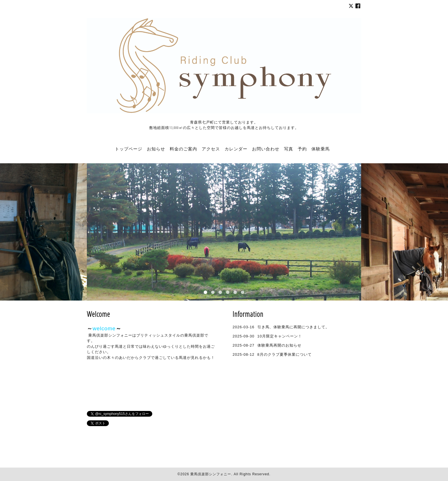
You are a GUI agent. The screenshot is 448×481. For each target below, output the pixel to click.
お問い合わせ (266, 149)
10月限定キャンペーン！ (280, 336)
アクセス (211, 149)
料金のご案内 (183, 149)
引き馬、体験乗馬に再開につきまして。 (293, 327)
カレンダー (236, 149)
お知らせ (156, 149)
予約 (302, 149)
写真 (289, 149)
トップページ (129, 149)
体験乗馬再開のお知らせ (279, 345)
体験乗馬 (321, 149)
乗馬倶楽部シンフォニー (211, 474)
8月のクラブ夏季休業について (285, 354)
